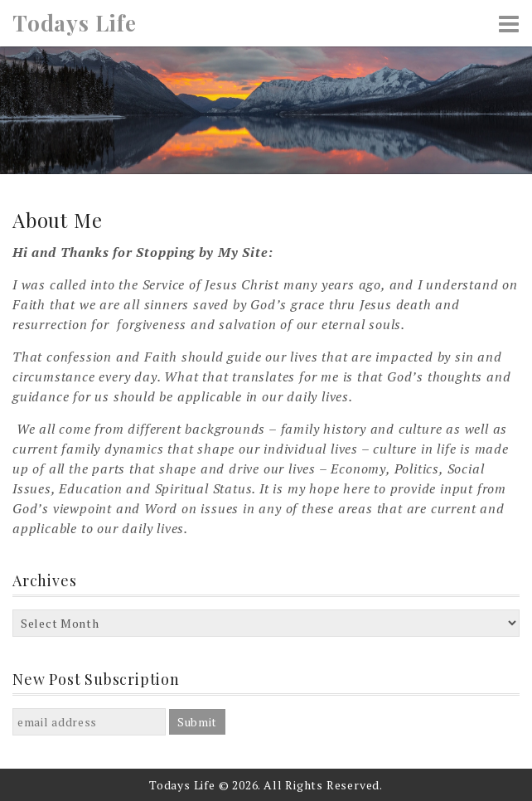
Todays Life (75, 23)
